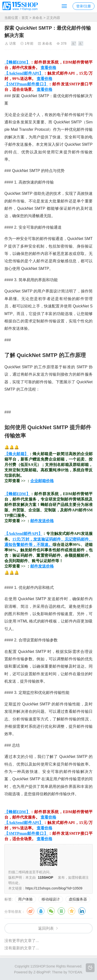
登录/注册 (84, 6)
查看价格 (48, 68)
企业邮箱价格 (42, 481)
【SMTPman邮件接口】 (26, 84)
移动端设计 (51, 899)
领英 (82, 911)
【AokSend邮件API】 (24, 73)
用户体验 (25, 899)
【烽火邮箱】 (16, 454)
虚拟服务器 (78, 899)
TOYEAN (75, 972)
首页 (25, 18)
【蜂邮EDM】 (17, 62)
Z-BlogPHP (42, 972)
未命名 (37, 18)
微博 (31, 911)
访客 (13, 43)
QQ (41, 911)
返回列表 (46, 928)
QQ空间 (72, 911)
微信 (51, 911)
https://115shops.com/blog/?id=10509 (54, 888)
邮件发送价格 (42, 521)
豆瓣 (61, 911)
